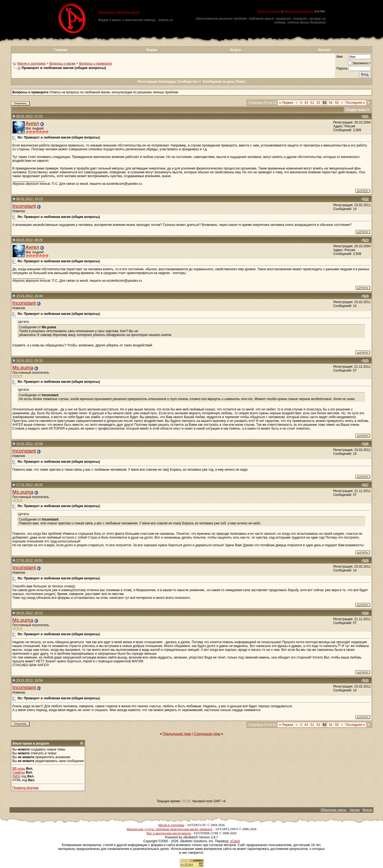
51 (312, 103)
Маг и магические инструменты (169, 833)
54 (331, 103)
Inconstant (24, 206)
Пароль (342, 68)
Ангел (32, 123)
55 (337, 103)
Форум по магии (269, 11)
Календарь (168, 82)
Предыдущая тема (177, 734)
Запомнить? (359, 63)
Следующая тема (207, 734)
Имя (339, 57)
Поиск (241, 82)
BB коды (19, 769)
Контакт (324, 50)
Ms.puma (23, 368)
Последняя (355, 103)
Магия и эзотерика (31, 64)
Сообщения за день (219, 82)
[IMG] (16, 776)
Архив (355, 810)
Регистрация (148, 82)
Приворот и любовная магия (119, 12)
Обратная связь (334, 810)
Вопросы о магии (62, 64)
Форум (152, 50)
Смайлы (19, 772)
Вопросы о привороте (96, 64)
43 (306, 103)
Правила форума (25, 788)
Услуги (235, 50)
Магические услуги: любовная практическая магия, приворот (169, 829)
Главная (61, 50)
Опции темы (356, 110)
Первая (286, 103)
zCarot (235, 841)
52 (318, 103)
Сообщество (190, 82)
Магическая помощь (299, 11)
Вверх (368, 810)
